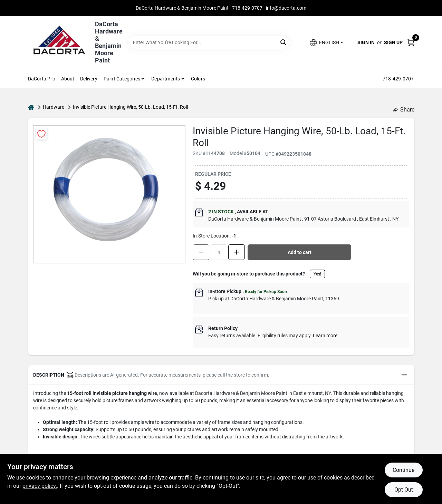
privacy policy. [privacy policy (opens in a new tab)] (40, 486)
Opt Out (404, 490)
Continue (403, 470)
